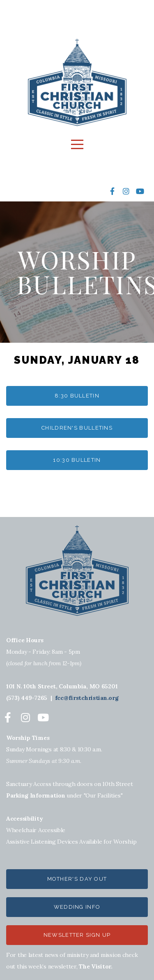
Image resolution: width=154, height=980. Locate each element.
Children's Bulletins (77, 428)
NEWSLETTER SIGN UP (77, 935)
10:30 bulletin (77, 460)
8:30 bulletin (77, 396)
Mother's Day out (77, 879)
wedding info (77, 907)
